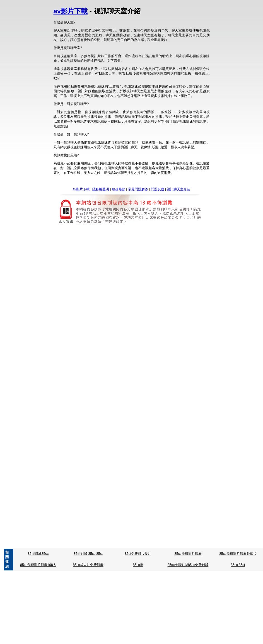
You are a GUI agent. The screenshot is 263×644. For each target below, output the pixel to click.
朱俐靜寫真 (91, 346)
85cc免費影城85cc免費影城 (188, 565)
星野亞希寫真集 (114, 346)
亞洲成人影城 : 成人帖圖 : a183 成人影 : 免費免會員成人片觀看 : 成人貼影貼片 (162, 439)
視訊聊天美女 (104, 351)
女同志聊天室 (175, 351)
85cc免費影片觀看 (188, 554)
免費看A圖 (122, 382)
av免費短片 (169, 409)
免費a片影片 (166, 540)
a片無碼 (130, 540)
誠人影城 (127, 257)
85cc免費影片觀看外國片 (238, 554)
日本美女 (174, 478)
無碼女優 (149, 320)
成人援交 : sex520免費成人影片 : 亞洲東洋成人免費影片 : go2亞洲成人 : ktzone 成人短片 (123, 443)
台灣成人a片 (135, 315)
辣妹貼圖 (165, 320)
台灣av (122, 409)
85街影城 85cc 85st (88, 554)
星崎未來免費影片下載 (153, 288)
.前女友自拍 (105, 288)
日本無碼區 (91, 478)
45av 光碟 (138, 409)
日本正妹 (135, 478)
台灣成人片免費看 (109, 315)
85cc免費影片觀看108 (138, 283)
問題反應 (158, 189)
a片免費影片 (112, 540)
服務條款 (119, 189)
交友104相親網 (128, 351)
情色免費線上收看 (114, 453)
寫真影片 (135, 346)
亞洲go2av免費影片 (100, 409)
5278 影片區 (105, 252)
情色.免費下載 (106, 483)
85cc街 (138, 565)
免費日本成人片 (114, 478)
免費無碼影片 (76, 413)
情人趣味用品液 (86, 453)
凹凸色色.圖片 (101, 382)
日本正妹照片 (154, 478)
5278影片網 (84, 252)
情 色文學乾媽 (160, 545)
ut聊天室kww (101, 320)
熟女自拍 (133, 320)
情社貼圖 (182, 453)
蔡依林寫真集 (170, 346)
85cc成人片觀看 (107, 283)
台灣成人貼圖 (157, 315)
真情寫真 (151, 346)
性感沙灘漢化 (163, 453)
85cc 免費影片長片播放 (174, 283)
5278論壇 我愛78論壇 (171, 252)
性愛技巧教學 (130, 483)
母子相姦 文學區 (181, 483)
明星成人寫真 (183, 288)
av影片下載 (71, 11)
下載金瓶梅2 (125, 377)
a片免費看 (146, 540)
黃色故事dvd (109, 257)
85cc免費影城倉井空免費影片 (70, 283)
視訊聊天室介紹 (178, 189)
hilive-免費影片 (186, 413)
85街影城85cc (38, 554)
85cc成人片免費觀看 (88, 565)
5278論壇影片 (142, 252)
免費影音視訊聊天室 (123, 413)
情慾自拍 (82, 382)
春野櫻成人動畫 (82, 288)
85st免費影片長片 (138, 554)
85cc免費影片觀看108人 (38, 565)
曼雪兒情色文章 (154, 483)
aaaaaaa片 (97, 413)
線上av (118, 320)
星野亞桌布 (125, 288)
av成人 (153, 409)
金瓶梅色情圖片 (188, 377)
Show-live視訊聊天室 (157, 413)
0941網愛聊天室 (135, 545)
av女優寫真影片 (145, 382)
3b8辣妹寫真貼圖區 (174, 382)
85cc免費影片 (205, 283)
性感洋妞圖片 (140, 453)
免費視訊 (85, 351)
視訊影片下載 (147, 257)
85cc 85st (238, 565)
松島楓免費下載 (82, 483)
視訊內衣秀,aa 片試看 (103, 545)
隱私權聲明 (101, 189)
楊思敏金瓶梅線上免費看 (155, 377)
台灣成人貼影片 (82, 315)
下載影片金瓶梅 (75, 377)
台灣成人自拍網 (181, 315)
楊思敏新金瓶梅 (101, 377)
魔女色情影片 (170, 257)
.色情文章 (77, 545)
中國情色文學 (183, 545)
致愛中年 (90, 257)
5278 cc (123, 252)
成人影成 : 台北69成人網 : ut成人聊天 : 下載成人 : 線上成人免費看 (52, 439)
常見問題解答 (138, 189)
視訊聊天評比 (152, 351)
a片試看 (94, 540)
